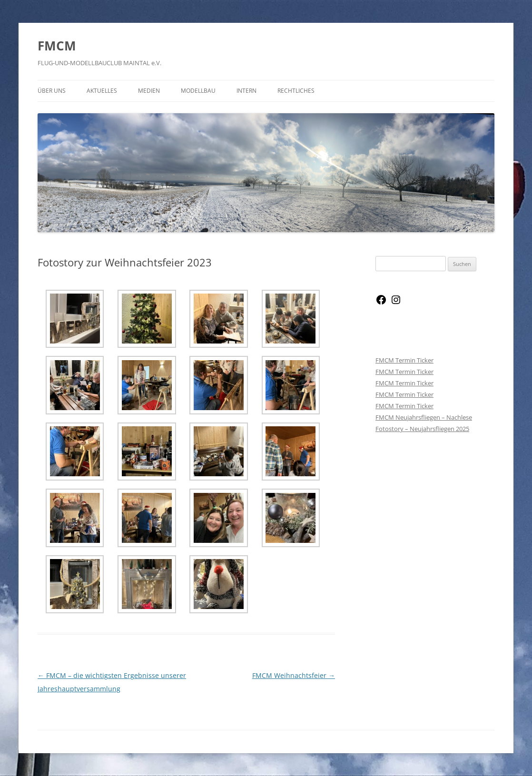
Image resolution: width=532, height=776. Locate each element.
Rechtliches (296, 91)
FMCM (57, 46)
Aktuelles (102, 91)
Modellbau (198, 91)
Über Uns (52, 91)
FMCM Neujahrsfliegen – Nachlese (424, 417)
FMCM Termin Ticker (404, 360)
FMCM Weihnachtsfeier (294, 675)
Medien (149, 91)
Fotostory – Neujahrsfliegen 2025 (422, 429)
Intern (246, 91)
